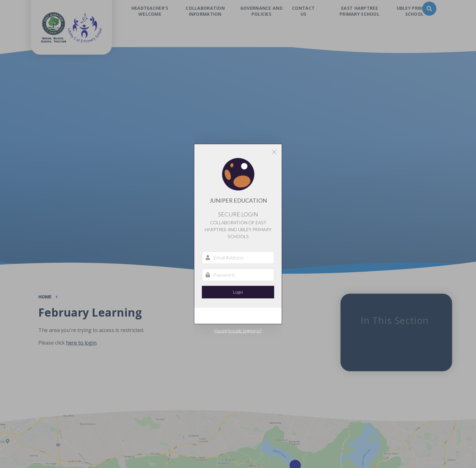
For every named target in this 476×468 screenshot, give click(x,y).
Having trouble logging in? (238, 331)
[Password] (238, 275)
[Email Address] (238, 258)
